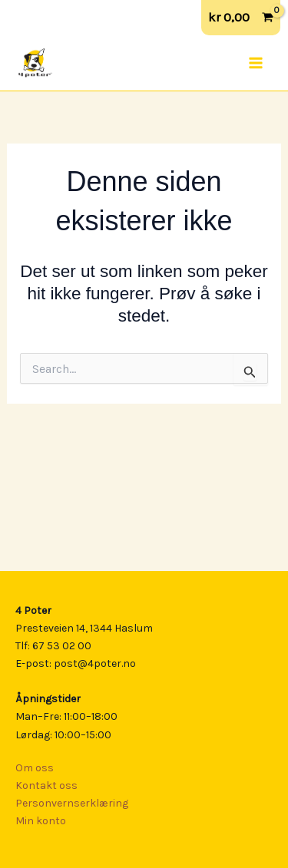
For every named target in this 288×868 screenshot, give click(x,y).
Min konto (41, 821)
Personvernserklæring (72, 803)
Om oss (35, 768)
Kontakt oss (46, 785)
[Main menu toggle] (256, 63)
